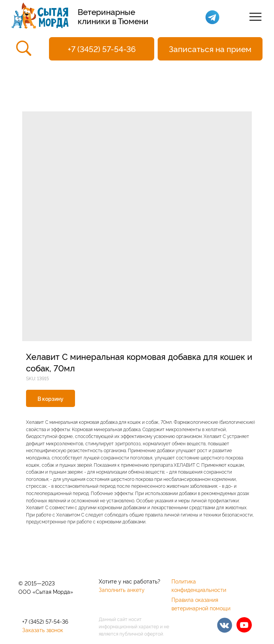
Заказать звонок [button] (43, 630)
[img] (225, 625)
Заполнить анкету (122, 589)
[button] (210, 49)
